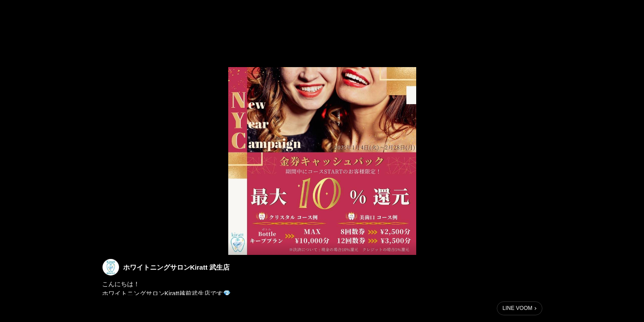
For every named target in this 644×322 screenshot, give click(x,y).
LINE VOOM (518, 308)
